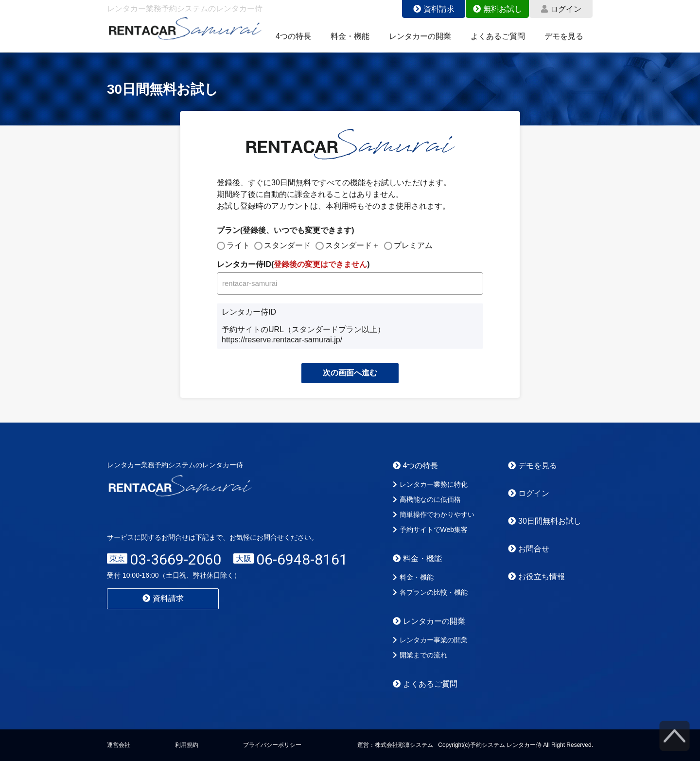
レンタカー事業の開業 (430, 640)
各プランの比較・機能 (430, 592)
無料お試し (498, 9)
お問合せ (529, 549)
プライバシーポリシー (272, 745)
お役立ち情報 (536, 576)
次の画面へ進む (350, 373)
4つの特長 (293, 36)
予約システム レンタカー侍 (506, 745)
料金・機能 (350, 36)
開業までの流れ (420, 655)
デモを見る (564, 36)
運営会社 (119, 745)
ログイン (561, 9)
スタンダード (287, 245)
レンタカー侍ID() (293, 264)
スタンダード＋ (352, 245)
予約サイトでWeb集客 (430, 530)
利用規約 (187, 745)
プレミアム (413, 245)
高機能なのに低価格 (427, 499)
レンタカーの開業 (420, 36)
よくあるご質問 (498, 36)
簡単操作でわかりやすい (434, 514)
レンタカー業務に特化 (430, 484)
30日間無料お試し (545, 521)
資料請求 (434, 9)
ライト (238, 245)
